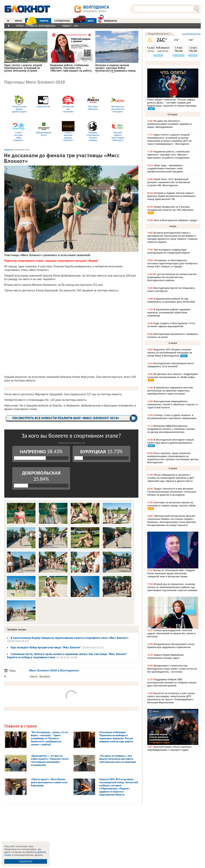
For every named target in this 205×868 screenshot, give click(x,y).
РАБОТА (37, 21)
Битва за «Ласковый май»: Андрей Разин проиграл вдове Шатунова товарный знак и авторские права (171, 573)
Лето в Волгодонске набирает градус (176, 220)
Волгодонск (45, 677)
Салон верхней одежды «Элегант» (68, 131)
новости (34, 677)
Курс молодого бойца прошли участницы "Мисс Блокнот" (46, 647)
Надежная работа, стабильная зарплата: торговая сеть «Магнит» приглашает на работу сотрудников (168, 155)
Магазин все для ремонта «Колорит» (118, 104)
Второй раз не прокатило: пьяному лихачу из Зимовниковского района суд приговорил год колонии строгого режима (172, 587)
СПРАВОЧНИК (62, 21)
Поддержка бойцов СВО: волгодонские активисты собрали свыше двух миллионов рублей (172, 682)
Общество (9, 150)
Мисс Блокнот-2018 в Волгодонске (54, 670)
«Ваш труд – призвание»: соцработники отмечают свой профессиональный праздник (165, 168)
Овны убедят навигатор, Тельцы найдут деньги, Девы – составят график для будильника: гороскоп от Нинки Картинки (172, 103)
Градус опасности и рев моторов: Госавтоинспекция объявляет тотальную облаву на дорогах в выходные (172, 492)
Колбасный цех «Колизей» (68, 104)
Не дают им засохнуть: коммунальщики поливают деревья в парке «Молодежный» (170, 124)
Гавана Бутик (43, 101)
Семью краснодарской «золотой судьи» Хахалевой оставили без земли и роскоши (171, 633)
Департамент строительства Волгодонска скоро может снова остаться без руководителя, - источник (172, 669)
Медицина (108, 20)
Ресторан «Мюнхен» (93, 103)
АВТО (83, 21)
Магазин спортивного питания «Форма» (93, 131)
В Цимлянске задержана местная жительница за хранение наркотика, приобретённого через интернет (170, 391)
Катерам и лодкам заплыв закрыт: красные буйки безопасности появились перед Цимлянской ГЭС (171, 196)
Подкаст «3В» (70, 26)
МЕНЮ (18, 21)
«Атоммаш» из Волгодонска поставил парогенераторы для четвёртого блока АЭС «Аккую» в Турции (172, 263)
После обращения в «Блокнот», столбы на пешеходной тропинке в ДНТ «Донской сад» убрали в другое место (171, 478)
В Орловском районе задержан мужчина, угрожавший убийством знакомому (169, 313)
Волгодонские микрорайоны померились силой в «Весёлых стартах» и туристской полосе (173, 404)
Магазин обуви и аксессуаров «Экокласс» (118, 131)
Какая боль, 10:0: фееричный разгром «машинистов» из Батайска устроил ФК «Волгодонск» (169, 182)
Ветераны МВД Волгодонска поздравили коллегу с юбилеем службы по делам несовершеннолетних (171, 429)
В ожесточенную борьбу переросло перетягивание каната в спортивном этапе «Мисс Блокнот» (70, 638)
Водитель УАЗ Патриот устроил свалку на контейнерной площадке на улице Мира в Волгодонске (170, 353)
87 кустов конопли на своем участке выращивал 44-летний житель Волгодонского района (172, 277)
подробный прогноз (191, 34)
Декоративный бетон (44, 129)
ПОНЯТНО (26, 861)
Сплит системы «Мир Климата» (18, 131)
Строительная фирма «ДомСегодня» (19, 104)
